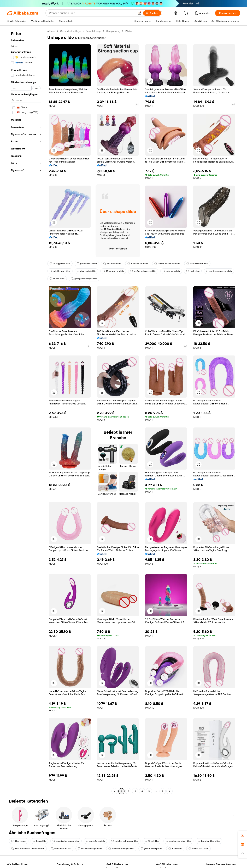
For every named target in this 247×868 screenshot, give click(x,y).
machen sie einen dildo (178, 841)
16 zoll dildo (152, 841)
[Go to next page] (169, 791)
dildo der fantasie (61, 849)
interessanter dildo (197, 264)
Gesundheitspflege (70, 31)
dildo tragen (19, 841)
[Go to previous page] (115, 791)
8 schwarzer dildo (138, 264)
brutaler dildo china (209, 841)
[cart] (187, 14)
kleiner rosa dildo (198, 849)
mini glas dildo (171, 271)
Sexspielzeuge (94, 31)
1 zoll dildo (193, 271)
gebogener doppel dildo (84, 279)
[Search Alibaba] (92, 13)
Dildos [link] (129, 31)
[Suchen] (152, 13)
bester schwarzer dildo (167, 264)
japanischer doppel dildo (66, 841)
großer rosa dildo (87, 264)
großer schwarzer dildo (143, 271)
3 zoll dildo (175, 849)
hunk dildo (39, 841)
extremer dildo (112, 264)
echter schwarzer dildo (219, 271)
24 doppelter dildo (60, 264)
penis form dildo (95, 841)
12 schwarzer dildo (113, 271)
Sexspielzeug (113, 31)
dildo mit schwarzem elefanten (28, 849)
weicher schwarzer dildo (125, 841)
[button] (140, 13)
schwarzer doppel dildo (121, 849)
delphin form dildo (60, 271)
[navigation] (26, 412)
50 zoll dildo (57, 279)
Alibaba (51, 31)
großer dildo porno (151, 849)
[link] (243, 835)
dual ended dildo (86, 271)
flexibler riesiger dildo (90, 849)
